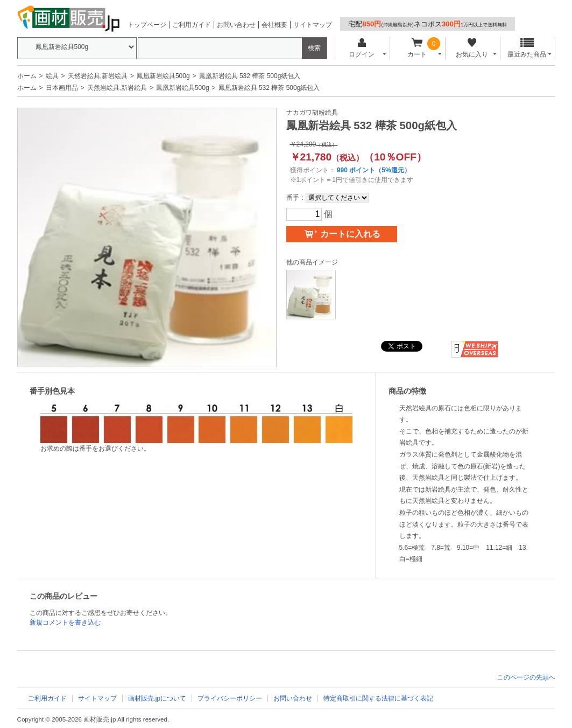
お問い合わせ (236, 25)
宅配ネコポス (428, 24)
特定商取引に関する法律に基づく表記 (378, 698)
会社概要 (274, 25)
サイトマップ (313, 25)
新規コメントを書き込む (65, 622)
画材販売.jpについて (157, 698)
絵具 (52, 76)
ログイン (362, 48)
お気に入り (472, 48)
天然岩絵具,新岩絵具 (98, 76)
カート (417, 48)
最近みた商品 (527, 48)
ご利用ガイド (192, 25)
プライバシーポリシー (230, 698)
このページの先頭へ (526, 677)
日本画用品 (62, 88)
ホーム (27, 76)
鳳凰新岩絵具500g (163, 76)
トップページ (147, 25)
